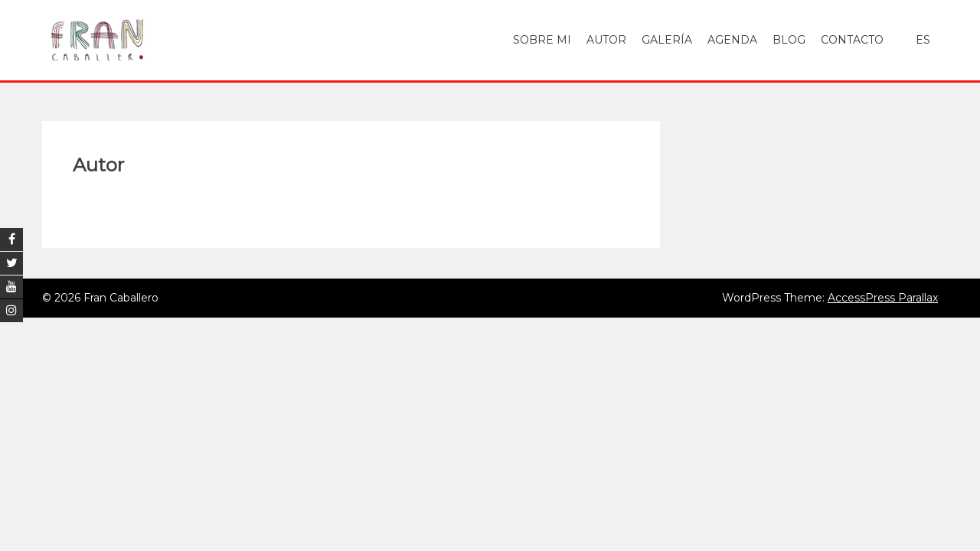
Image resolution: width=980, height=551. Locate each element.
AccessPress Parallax (883, 298)
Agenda (732, 40)
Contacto (852, 40)
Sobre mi (542, 40)
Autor (606, 40)
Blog (789, 40)
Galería (667, 40)
